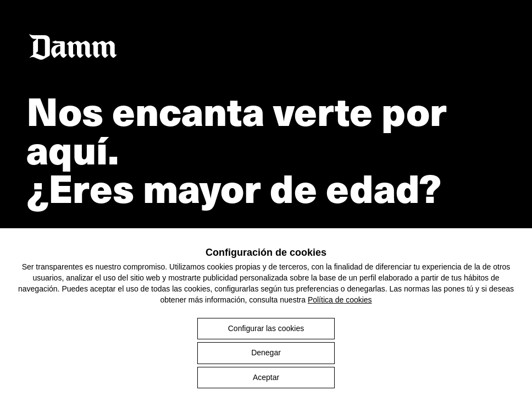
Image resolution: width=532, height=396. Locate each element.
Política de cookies (340, 300)
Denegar (266, 353)
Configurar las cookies (266, 328)
